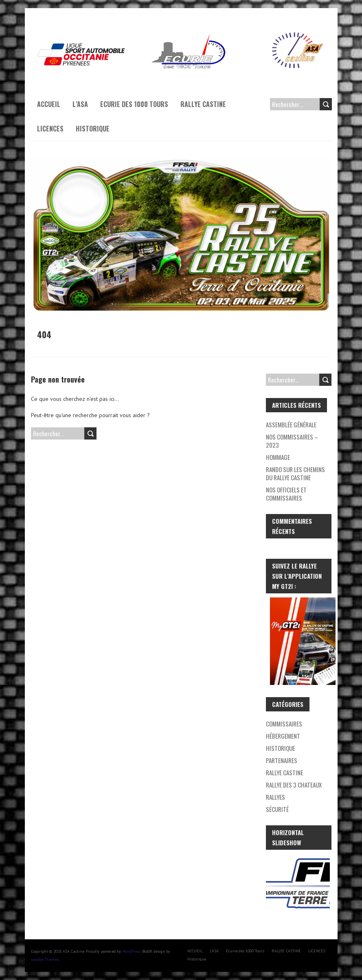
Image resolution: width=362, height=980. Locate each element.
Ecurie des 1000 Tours (134, 104)
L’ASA (80, 104)
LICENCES (50, 129)
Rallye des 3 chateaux (294, 785)
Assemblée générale (291, 424)
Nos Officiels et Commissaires (286, 494)
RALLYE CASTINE (203, 104)
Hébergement (283, 736)
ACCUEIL (49, 104)
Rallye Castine (284, 772)
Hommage (278, 457)
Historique (93, 129)
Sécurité (277, 809)
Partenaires (282, 760)
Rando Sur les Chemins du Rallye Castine (295, 473)
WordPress (131, 951)
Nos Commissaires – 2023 (292, 441)
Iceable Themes (45, 959)
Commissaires (284, 724)
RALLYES (275, 797)
